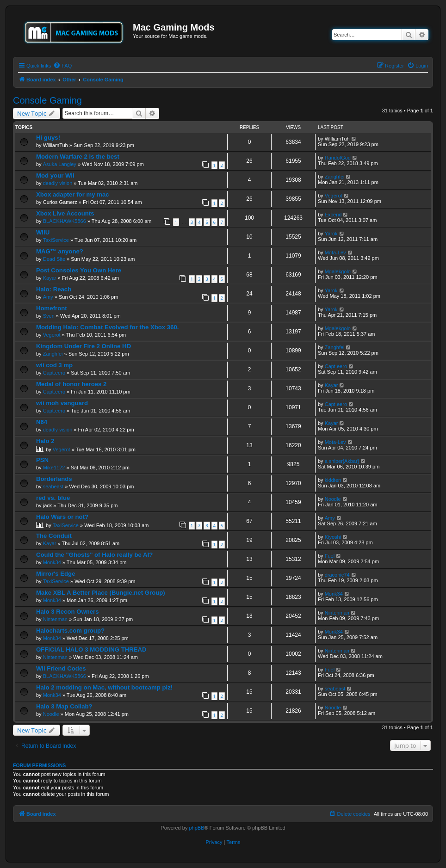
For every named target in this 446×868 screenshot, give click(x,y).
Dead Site (54, 259)
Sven (49, 316)
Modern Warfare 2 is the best (78, 157)
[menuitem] (62, 66)
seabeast (53, 486)
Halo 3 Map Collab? (64, 706)
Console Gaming (47, 100)
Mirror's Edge (56, 574)
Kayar (50, 278)
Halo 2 (45, 441)
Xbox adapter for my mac (73, 194)
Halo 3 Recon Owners (68, 612)
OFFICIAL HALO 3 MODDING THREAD (91, 649)
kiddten (333, 480)
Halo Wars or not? (62, 517)
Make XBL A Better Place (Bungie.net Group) (101, 593)
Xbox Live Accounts (65, 213)
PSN (42, 460)
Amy (48, 297)
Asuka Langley (60, 164)
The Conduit (54, 536)
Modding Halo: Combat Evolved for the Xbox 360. (107, 327)
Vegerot (334, 196)
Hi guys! (48, 138)
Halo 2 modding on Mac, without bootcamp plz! (104, 687)
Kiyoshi (333, 537)
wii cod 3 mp (54, 365)
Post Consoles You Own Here (79, 270)
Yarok (331, 234)
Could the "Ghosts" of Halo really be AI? (94, 555)
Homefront (52, 308)
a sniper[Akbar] (342, 461)
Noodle (333, 499)
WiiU (43, 232)
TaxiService (56, 240)
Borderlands (54, 479)
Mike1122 (54, 468)
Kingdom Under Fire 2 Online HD (84, 346)
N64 (42, 422)
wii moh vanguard (62, 403)
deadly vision (58, 183)
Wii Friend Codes (61, 668)
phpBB (196, 828)
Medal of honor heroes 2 (71, 384)
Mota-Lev (335, 252)
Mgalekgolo (338, 271)
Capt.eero (54, 373)
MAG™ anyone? (60, 251)
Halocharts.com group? (70, 631)
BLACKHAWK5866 (65, 221)
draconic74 (337, 575)
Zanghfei (335, 177)
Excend (333, 215)
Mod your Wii (55, 175)
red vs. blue (53, 498)
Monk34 (52, 562)
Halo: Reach (54, 289)
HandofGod (338, 158)
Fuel (330, 556)
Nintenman (55, 619)
